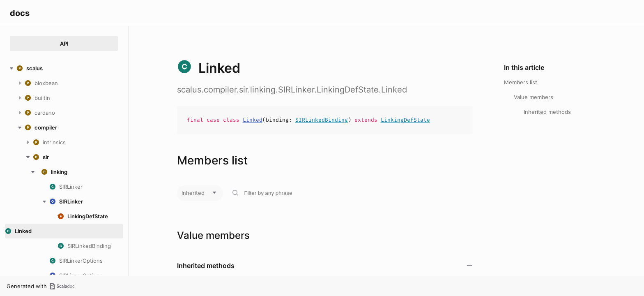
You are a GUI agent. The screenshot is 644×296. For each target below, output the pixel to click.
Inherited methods (547, 112)
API (64, 44)
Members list (521, 82)
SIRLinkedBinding (322, 120)
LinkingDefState (405, 120)
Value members (534, 97)
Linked (253, 120)
